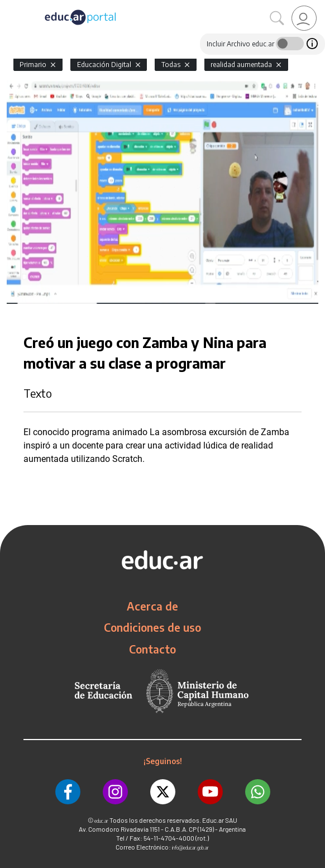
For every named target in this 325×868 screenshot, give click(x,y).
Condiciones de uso (152, 627)
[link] (304, 18)
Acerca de (152, 606)
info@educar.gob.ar (190, 848)
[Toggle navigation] (10, 6)
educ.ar (101, 821)
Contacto (152, 649)
